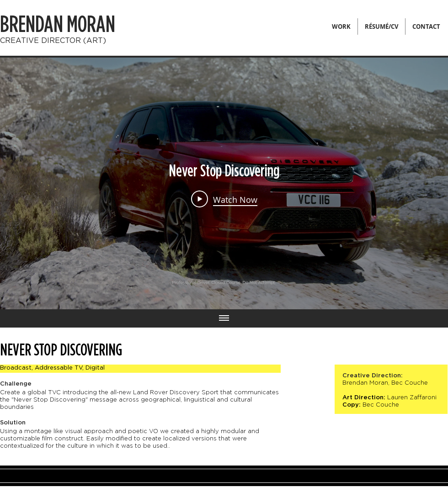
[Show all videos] (224, 318)
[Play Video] (224, 199)
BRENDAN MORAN (58, 25)
